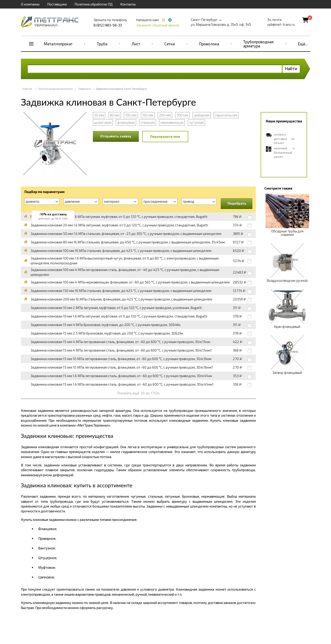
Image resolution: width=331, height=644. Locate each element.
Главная (27, 89)
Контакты (128, 4)
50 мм (99, 115)
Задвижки (85, 89)
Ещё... (303, 44)
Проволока (209, 44)
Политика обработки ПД (94, 4)
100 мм (131, 115)
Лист (136, 44)
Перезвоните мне (165, 136)
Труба (102, 44)
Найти (291, 68)
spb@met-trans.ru (281, 24)
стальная (148, 122)
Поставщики (57, 4)
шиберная (202, 115)
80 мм (115, 115)
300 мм (182, 115)
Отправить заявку (116, 136)
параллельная (226, 115)
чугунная (196, 122)
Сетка (170, 44)
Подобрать (237, 203)
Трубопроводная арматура (258, 44)
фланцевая (126, 122)
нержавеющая (172, 122)
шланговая (103, 122)
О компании (30, 4)
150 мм (148, 115)
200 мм (165, 115)
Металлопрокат (58, 44)
